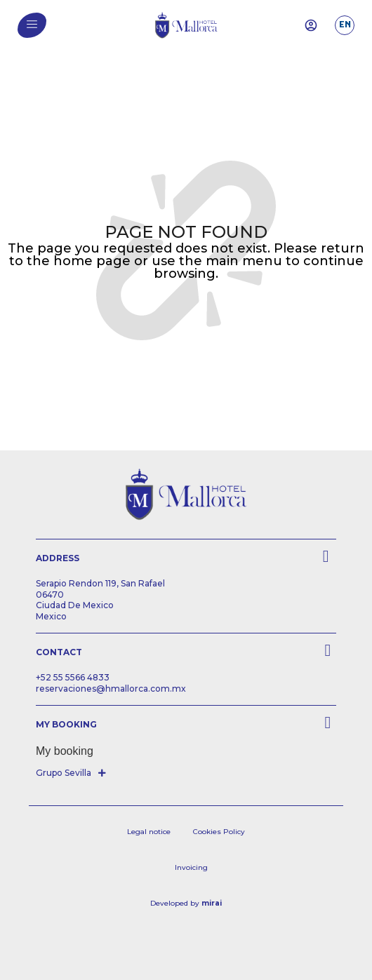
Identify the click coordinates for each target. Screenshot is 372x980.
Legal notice (149, 832)
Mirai (212, 903)
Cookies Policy (219, 832)
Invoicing (191, 867)
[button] (72, 773)
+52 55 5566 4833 (73, 677)
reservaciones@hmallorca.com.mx (111, 689)
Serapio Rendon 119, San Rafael (100, 583)
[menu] (32, 24)
